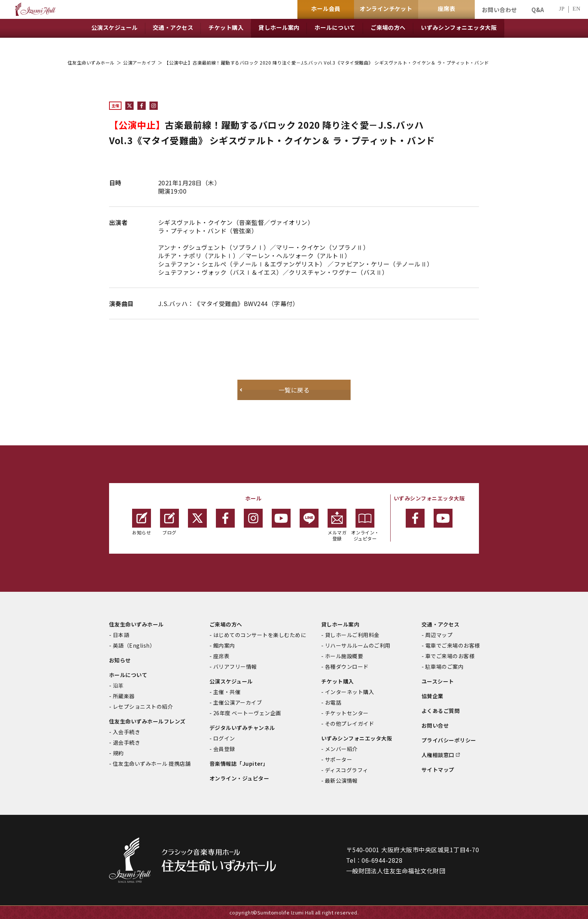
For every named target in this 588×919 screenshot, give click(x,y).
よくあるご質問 (441, 711)
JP (562, 9)
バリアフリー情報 (235, 667)
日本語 (121, 635)
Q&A (538, 10)
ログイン (224, 738)
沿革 (118, 685)
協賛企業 (433, 696)
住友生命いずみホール (91, 62)
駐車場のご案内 (444, 667)
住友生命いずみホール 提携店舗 (152, 764)
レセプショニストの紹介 (143, 707)
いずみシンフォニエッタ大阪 (357, 738)
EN (576, 9)
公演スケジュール (231, 681)
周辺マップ (439, 635)
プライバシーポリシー (449, 740)
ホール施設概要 (344, 656)
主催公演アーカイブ (238, 702)
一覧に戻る (294, 390)
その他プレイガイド (349, 724)
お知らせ (142, 522)
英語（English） (134, 645)
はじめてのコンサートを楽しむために (260, 635)
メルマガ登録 (337, 525)
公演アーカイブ (139, 62)
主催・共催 (227, 692)
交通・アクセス (440, 624)
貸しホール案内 (340, 624)
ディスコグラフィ (347, 770)
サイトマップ (438, 770)
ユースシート (438, 681)
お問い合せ (435, 725)
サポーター (339, 759)
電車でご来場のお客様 (453, 645)
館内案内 (224, 645)
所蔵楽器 (124, 696)
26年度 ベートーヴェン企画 (247, 713)
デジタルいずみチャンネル (242, 728)
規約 (118, 753)
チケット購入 (338, 681)
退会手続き (126, 742)
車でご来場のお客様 (450, 656)
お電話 (333, 702)
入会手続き (126, 732)
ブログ (169, 522)
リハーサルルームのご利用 (358, 645)
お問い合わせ (499, 10)
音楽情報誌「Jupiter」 (239, 764)
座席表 (221, 656)
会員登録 (224, 749)
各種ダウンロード (347, 667)
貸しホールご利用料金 (352, 635)
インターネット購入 (349, 692)
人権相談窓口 (438, 755)
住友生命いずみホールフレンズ (147, 721)
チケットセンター (347, 713)
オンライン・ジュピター (365, 525)
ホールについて (128, 675)
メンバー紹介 (341, 749)
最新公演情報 (341, 780)
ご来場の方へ (226, 624)
